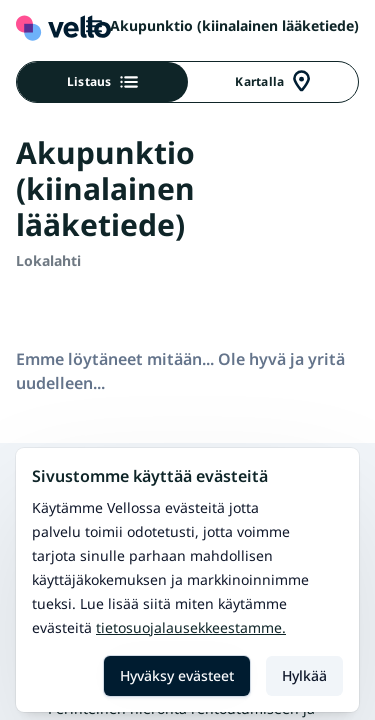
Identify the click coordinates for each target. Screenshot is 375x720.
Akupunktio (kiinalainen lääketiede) (222, 25)
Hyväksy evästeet (177, 675)
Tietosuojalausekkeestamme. (191, 627)
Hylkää (304, 675)
